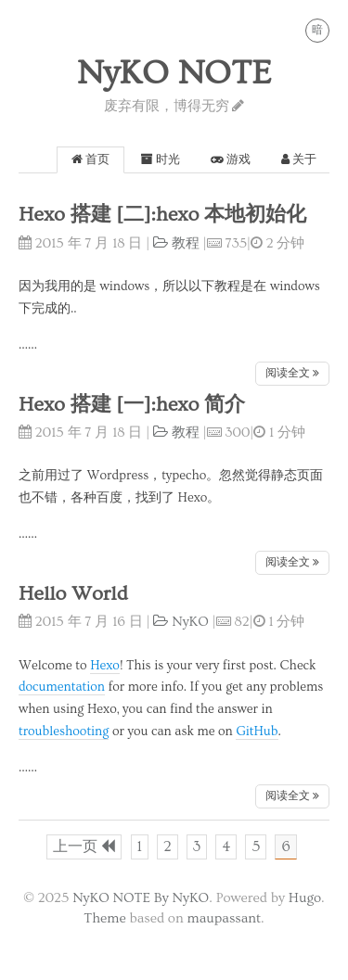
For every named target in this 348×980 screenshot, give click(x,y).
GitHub (257, 732)
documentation (62, 687)
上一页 (84, 846)
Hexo (105, 666)
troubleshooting (64, 732)
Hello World (73, 594)
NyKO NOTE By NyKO (141, 898)
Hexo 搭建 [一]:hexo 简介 (132, 405)
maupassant (225, 918)
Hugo (305, 898)
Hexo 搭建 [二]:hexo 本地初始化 (162, 215)
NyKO (180, 622)
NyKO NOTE (174, 73)
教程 (176, 243)
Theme (104, 918)
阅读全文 (292, 373)
